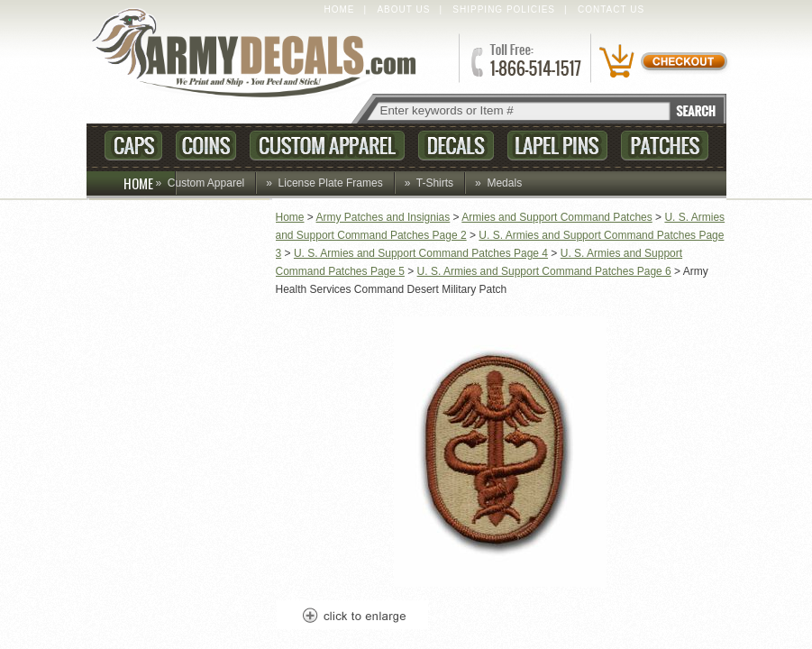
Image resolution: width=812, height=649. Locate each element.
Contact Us (611, 9)
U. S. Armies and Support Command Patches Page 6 (544, 271)
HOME (150, 183)
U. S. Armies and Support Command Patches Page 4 (421, 253)
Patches (665, 146)
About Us (403, 9)
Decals (456, 146)
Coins (206, 146)
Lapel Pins (557, 146)
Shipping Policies (504, 9)
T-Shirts (435, 183)
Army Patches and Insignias (383, 217)
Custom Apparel (327, 146)
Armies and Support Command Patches (557, 217)
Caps (133, 146)
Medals (504, 183)
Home (340, 9)
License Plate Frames (331, 183)
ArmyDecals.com (261, 55)
